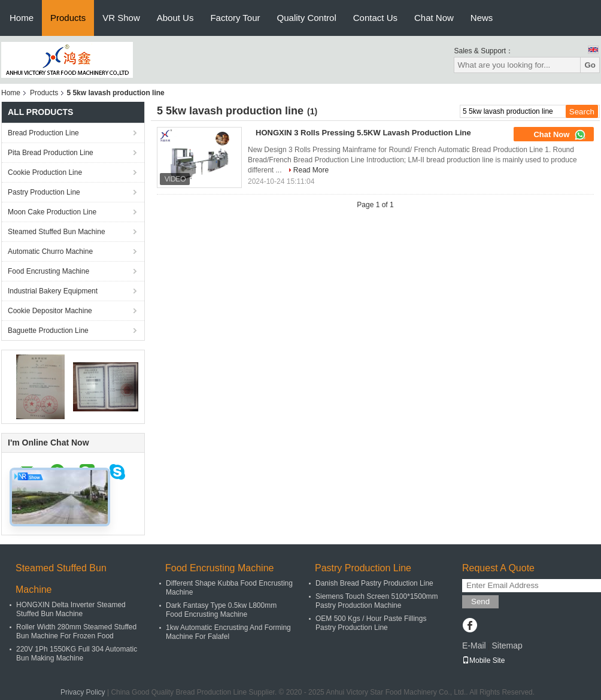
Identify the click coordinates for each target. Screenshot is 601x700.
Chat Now (434, 18)
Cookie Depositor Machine (50, 311)
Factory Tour (235, 18)
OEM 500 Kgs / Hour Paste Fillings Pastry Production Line (371, 623)
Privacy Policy (83, 692)
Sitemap (507, 646)
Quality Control (307, 18)
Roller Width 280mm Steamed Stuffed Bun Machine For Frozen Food (76, 631)
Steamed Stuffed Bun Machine (57, 232)
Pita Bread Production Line (51, 153)
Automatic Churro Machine (50, 251)
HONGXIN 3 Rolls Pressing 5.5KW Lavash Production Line (363, 133)
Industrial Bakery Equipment (53, 291)
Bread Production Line (43, 133)
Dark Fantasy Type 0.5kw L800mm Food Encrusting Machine (221, 610)
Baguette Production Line (48, 331)
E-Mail (474, 646)
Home (22, 18)
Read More (311, 170)
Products (68, 18)
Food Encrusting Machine (48, 271)
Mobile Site (483, 660)
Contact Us (375, 18)
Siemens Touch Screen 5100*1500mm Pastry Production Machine (377, 601)
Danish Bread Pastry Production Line (374, 583)
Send (480, 601)
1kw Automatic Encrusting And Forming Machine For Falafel (228, 632)
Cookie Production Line (45, 172)
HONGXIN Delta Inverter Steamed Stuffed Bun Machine (71, 609)
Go (590, 65)
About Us (175, 18)
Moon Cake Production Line (52, 212)
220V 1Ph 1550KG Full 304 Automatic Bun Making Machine (77, 654)
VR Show (121, 18)
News (482, 18)
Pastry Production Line (44, 192)
